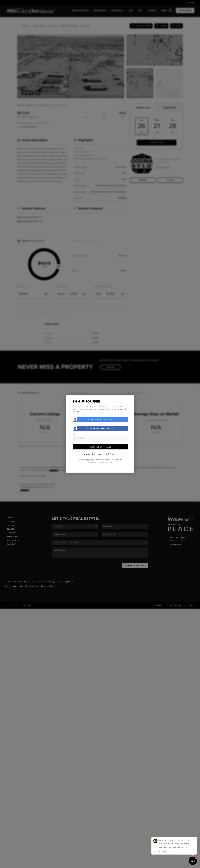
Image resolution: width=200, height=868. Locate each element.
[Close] (194, 840)
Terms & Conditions (106, 462)
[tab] (100, 454)
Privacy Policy (93, 462)
